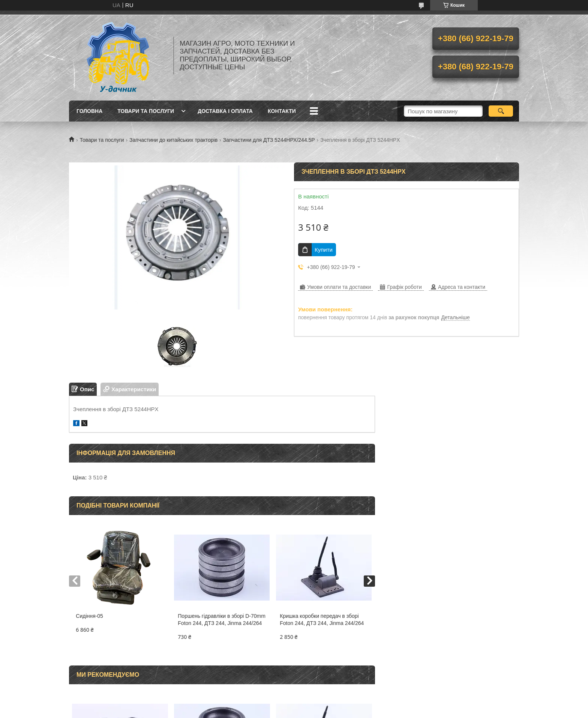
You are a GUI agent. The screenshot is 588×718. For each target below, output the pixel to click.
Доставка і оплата (225, 111)
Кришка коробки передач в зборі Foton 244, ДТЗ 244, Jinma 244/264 (322, 620)
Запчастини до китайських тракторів (173, 140)
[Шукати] (501, 111)
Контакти (282, 111)
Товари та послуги (146, 111)
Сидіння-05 (89, 616)
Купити (324, 250)
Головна (89, 111)
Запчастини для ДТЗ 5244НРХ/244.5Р (269, 140)
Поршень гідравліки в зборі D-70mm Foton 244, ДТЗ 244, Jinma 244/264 (222, 620)
